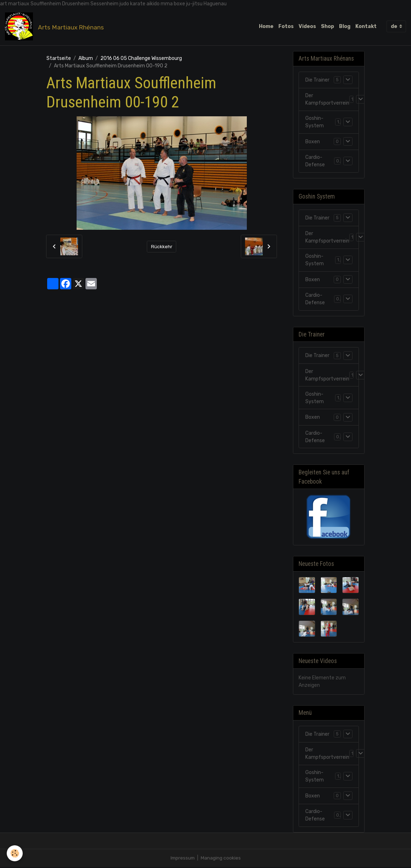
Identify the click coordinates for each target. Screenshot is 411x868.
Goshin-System (315, 123)
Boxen (313, 142)
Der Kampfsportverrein (327, 100)
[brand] (56, 27)
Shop (327, 26)
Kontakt (366, 26)
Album (86, 59)
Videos (307, 26)
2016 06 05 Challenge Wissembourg (141, 59)
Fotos (286, 26)
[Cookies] (15, 853)
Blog (345, 26)
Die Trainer (317, 80)
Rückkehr (162, 247)
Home (266, 26)
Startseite (59, 59)
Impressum (183, 859)
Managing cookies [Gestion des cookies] (221, 859)
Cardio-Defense (315, 162)
